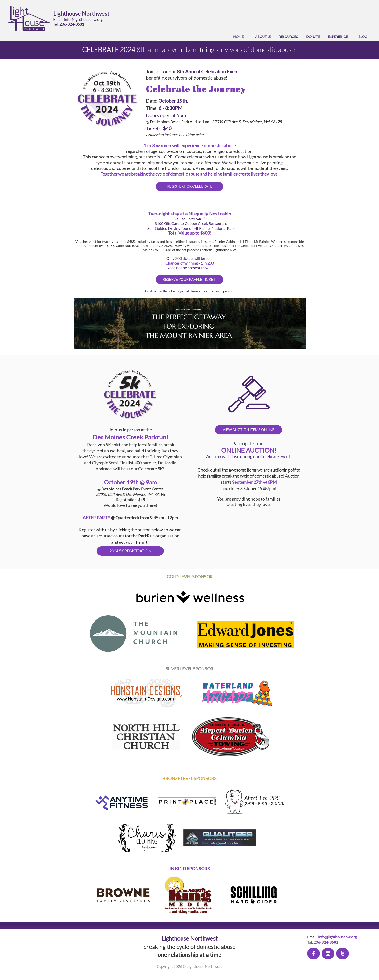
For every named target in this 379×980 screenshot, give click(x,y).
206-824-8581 (72, 24)
